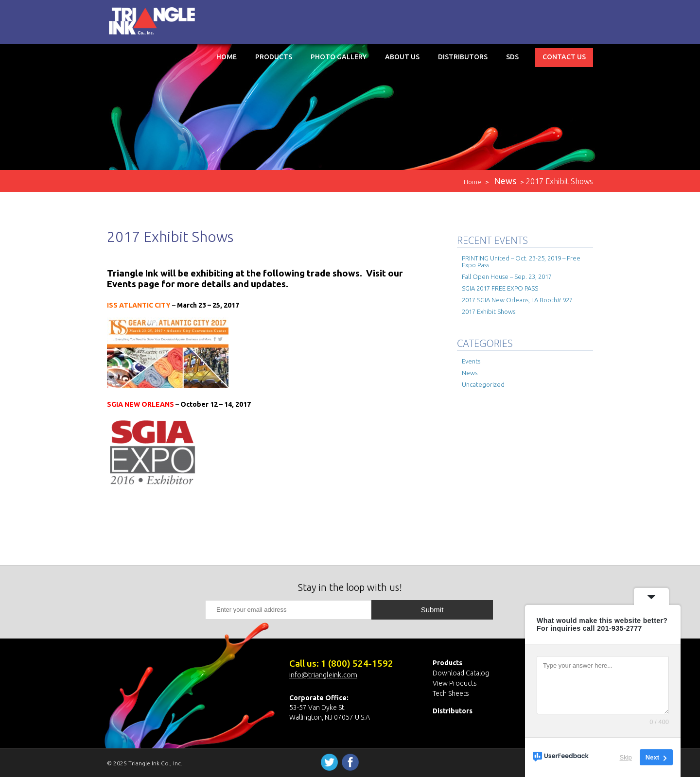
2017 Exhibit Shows (489, 311)
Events (471, 361)
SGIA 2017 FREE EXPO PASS (500, 288)
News (470, 373)
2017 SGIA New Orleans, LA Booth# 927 (517, 300)
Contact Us (564, 57)
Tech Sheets (451, 693)
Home (227, 57)
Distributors (463, 57)
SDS (512, 57)
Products (274, 57)
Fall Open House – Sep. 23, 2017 (507, 276)
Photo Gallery (339, 57)
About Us (402, 57)
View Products (455, 683)
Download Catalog (461, 673)
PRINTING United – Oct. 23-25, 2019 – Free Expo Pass (521, 261)
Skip (626, 757)
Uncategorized (483, 384)
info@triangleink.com (323, 675)
